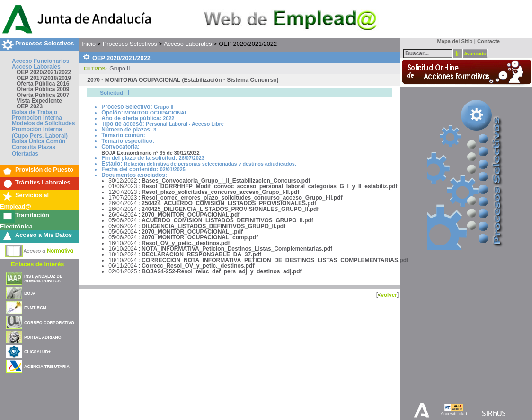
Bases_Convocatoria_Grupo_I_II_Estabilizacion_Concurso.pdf (226, 181)
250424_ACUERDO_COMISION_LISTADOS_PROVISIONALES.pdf (229, 203)
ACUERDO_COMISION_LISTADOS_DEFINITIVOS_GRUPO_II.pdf (227, 220)
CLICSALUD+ (37, 352)
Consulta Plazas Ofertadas (34, 150)
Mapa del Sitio (453, 41)
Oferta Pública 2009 (43, 89)
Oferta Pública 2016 (43, 84)
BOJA (30, 293)
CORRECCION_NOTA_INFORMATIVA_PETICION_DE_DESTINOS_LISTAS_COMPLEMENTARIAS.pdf (275, 260)
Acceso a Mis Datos (44, 235)
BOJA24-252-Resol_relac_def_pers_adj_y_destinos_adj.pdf (222, 271)
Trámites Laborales (43, 182)
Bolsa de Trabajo (35, 112)
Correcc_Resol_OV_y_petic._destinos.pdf (198, 266)
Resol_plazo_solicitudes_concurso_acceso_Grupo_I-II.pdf (220, 192)
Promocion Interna (37, 118)
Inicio (89, 44)
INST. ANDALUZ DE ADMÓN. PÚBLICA (43, 279)
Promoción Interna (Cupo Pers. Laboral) (40, 132)
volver (389, 294)
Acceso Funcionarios (40, 61)
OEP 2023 (30, 106)
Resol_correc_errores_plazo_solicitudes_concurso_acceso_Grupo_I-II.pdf (242, 198)
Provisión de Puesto (44, 170)
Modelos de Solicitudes (43, 123)
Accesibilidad (454, 414)
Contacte (488, 41)
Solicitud (111, 93)
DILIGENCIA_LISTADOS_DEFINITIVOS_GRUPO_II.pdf (213, 226)
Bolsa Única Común (39, 141)
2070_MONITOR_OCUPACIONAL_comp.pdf (200, 237)
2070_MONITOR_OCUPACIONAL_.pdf (192, 232)
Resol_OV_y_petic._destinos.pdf (186, 243)
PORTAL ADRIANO (43, 337)
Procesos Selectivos (44, 43)
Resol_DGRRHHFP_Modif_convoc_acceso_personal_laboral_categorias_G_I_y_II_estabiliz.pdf (269, 186)
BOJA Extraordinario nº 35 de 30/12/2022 (151, 153)
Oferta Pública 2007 (43, 95)
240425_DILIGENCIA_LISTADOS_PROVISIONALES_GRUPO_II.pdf (230, 209)
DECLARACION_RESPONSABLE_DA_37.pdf (201, 254)
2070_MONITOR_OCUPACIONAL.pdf (191, 215)
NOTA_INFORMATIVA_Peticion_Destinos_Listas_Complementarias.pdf (237, 249)
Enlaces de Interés (37, 264)
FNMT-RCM (35, 308)
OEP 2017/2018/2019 (44, 78)
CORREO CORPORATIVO (49, 323)
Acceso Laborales (36, 67)
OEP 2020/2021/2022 (44, 72)
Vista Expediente (39, 101)
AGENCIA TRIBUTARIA (47, 367)
